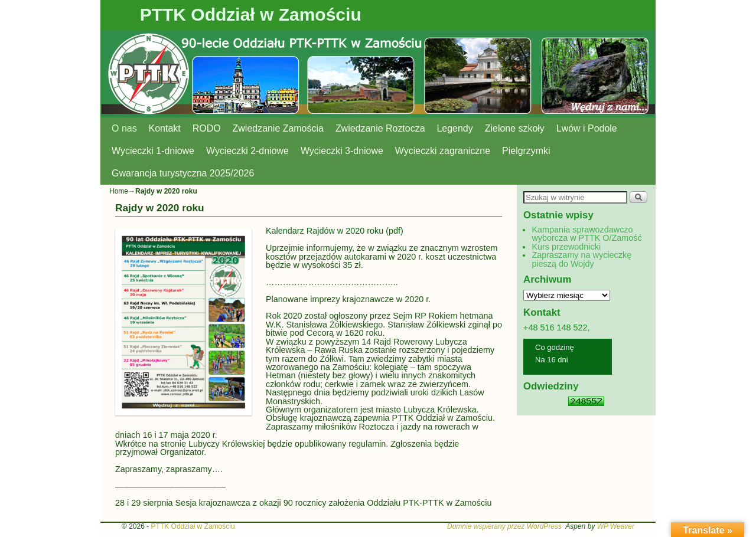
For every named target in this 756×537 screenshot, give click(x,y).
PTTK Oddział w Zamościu (251, 14)
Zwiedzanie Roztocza (380, 128)
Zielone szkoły (515, 128)
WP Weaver (616, 526)
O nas (124, 128)
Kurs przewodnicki (566, 247)
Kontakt (165, 128)
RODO (207, 128)
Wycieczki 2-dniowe (247, 151)
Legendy (455, 128)
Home (119, 191)
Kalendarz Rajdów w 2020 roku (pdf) (336, 231)
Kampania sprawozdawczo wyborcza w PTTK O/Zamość (586, 234)
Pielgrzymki (526, 151)
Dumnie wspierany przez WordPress (504, 526)
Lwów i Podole (587, 128)
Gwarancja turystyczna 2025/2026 (183, 173)
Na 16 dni (552, 360)
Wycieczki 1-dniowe (153, 151)
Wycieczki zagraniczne (443, 151)
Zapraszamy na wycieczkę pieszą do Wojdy (581, 259)
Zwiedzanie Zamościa (278, 128)
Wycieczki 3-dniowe (342, 151)
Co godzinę (555, 347)
